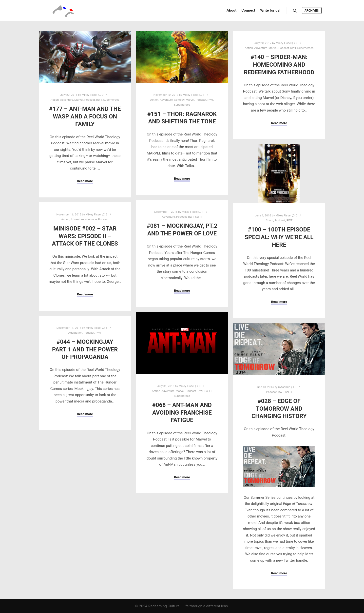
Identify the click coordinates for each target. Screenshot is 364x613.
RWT (99, 100)
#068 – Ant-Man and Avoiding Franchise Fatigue (182, 412)
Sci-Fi (198, 217)
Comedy (179, 100)
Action (55, 100)
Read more (85, 181)
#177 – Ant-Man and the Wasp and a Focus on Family (85, 116)
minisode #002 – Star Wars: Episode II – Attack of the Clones (85, 236)
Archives (312, 11)
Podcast (90, 100)
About (269, 220)
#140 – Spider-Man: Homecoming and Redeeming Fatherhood (279, 65)
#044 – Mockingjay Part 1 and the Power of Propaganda (85, 349)
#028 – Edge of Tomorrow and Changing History (279, 409)
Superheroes (111, 100)
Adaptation (75, 333)
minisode (91, 219)
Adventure (67, 100)
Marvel (79, 100)
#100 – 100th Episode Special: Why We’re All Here (279, 237)
